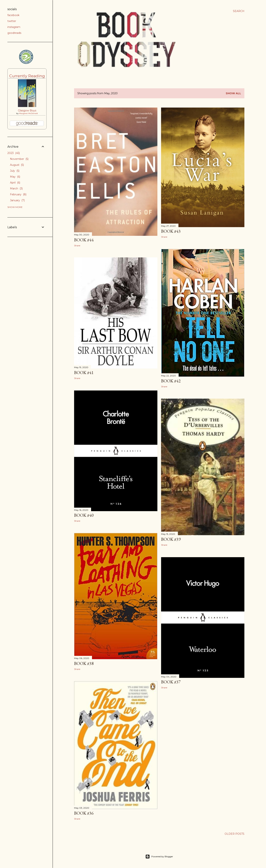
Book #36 (84, 813)
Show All (233, 93)
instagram (14, 27)
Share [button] (77, 246)
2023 (14, 153)
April (15, 183)
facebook (13, 15)
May (15, 177)
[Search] (239, 11)
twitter (12, 21)
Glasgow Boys (27, 111)
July (15, 171)
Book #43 (171, 231)
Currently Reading (27, 76)
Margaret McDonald (28, 113)
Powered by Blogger (159, 857)
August (17, 165)
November (19, 159)
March (16, 188)
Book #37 (171, 682)
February (18, 194)
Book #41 (84, 372)
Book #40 (84, 515)
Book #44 (84, 240)
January (17, 200)
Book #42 (171, 381)
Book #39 (171, 539)
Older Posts (235, 834)
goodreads (14, 33)
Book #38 (84, 663)
